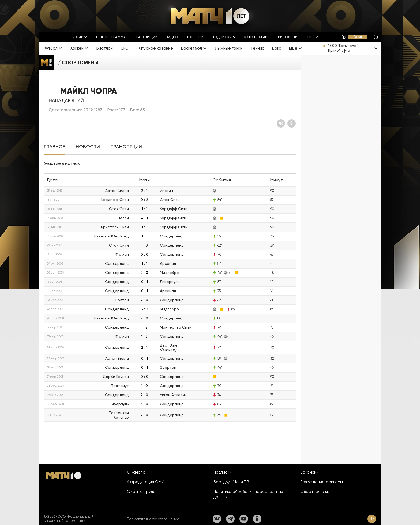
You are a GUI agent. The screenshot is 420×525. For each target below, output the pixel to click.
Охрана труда (141, 492)
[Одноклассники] (292, 123)
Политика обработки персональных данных (248, 494)
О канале (136, 472)
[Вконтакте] (281, 123)
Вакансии (309, 472)
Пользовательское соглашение (153, 519)
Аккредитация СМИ (146, 482)
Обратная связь (316, 492)
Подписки (222, 472)
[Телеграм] (230, 519)
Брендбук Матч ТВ (231, 482)
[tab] (55, 147)
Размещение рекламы (322, 482)
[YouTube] (244, 519)
